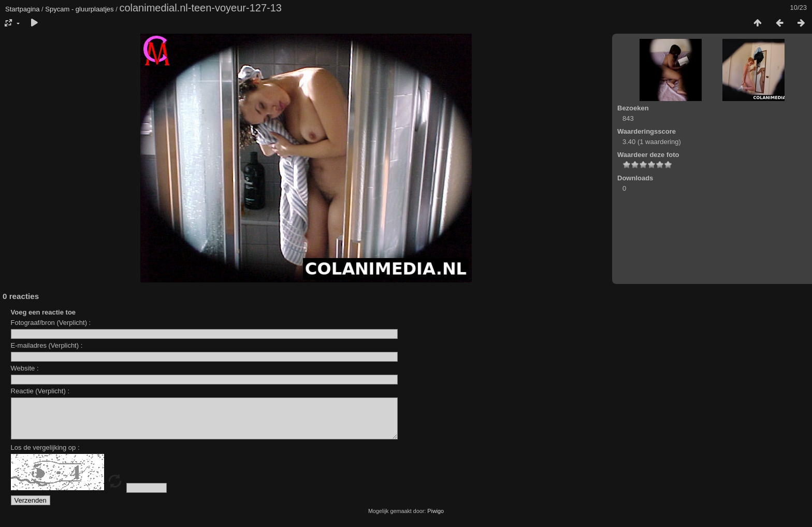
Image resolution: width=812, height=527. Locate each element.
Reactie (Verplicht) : (40, 391)
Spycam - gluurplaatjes (79, 9)
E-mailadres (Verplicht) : (47, 345)
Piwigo (436, 519)
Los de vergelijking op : (45, 455)
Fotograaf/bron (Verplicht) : (51, 323)
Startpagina (23, 9)
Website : (25, 368)
